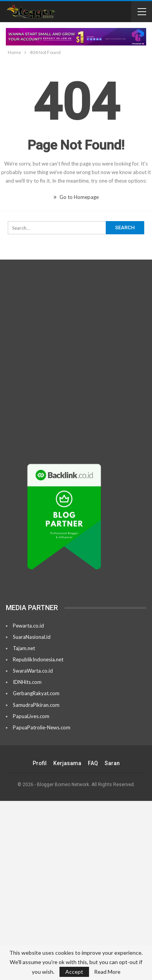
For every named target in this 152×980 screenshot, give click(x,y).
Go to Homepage (76, 197)
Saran (112, 763)
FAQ (93, 763)
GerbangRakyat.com (36, 693)
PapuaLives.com (31, 716)
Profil (40, 763)
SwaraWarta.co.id (33, 671)
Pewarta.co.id (28, 626)
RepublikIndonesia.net (38, 659)
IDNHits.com (27, 682)
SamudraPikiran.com (36, 705)
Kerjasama (67, 763)
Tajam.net (24, 648)
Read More (107, 972)
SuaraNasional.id (32, 637)
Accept (74, 972)
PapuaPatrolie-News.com (42, 727)
